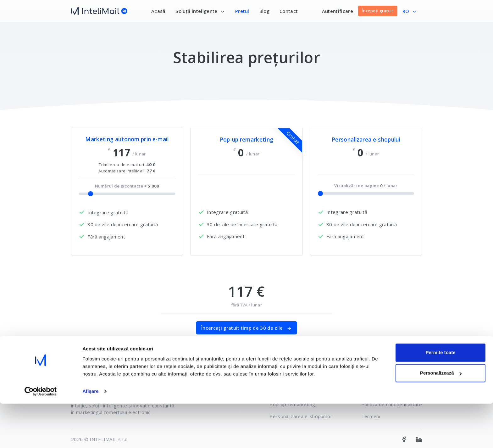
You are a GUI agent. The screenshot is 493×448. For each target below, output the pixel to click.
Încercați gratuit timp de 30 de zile (246, 328)
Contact (289, 11)
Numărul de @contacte (127, 186)
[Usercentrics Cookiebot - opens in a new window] (41, 436)
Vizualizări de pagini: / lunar (366, 186)
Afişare (91, 436)
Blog (264, 11)
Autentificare (338, 11)
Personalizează (441, 417)
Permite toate (440, 397)
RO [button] (410, 11)
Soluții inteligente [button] (200, 11)
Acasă (158, 11)
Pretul (242, 11)
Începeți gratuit (378, 11)
